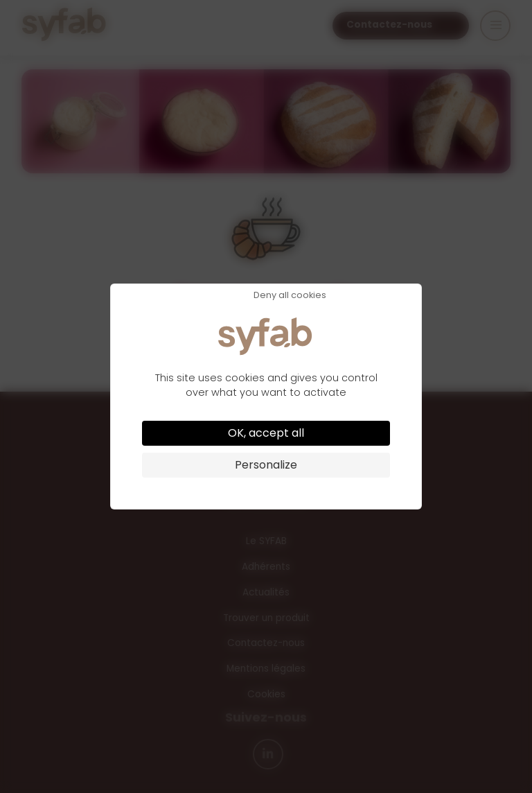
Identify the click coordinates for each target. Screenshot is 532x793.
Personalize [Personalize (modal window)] (266, 465)
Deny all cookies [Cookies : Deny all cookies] (290, 296)
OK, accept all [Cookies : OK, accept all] (266, 433)
